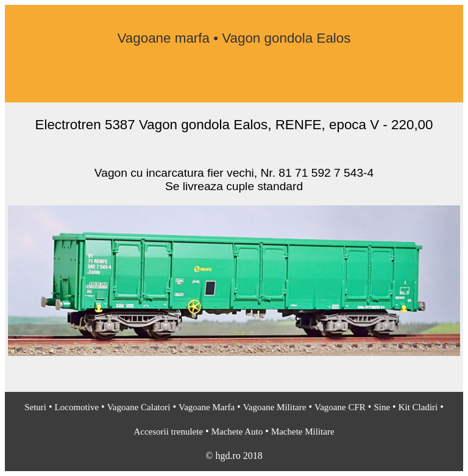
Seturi (35, 407)
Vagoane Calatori (139, 407)
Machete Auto (237, 432)
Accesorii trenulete (168, 432)
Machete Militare (303, 432)
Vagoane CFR (340, 407)
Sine (382, 407)
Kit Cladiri (418, 407)
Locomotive (77, 407)
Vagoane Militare (275, 407)
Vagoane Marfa (207, 407)
